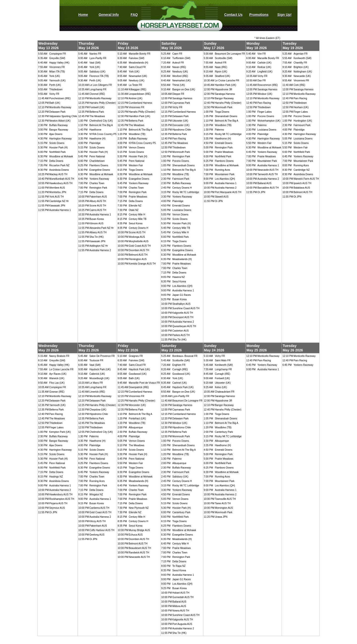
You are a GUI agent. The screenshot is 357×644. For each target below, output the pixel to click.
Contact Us (234, 15)
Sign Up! (285, 15)
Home (83, 15)
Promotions (259, 15)
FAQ (134, 15)
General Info (109, 15)
